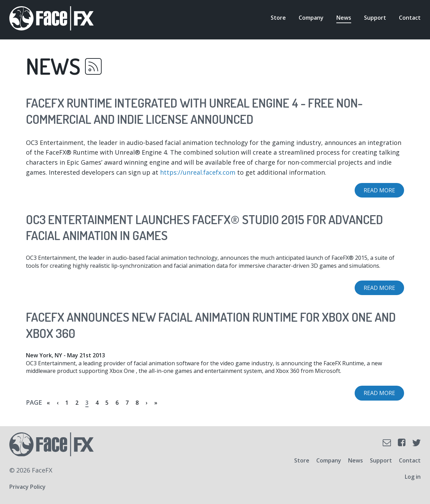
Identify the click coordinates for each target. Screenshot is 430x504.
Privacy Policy (27, 487)
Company (311, 18)
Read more (384, 192)
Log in (413, 477)
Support (375, 18)
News (344, 18)
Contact (410, 18)
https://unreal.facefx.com (198, 172)
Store (278, 18)
